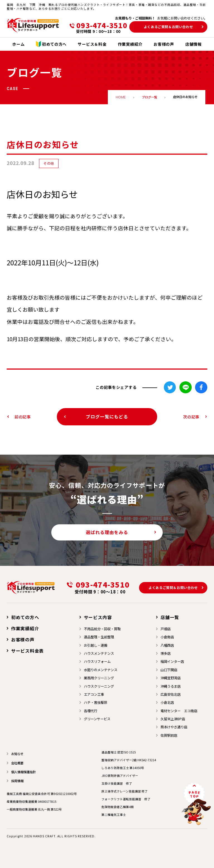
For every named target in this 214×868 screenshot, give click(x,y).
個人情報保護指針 (23, 772)
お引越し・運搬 (96, 645)
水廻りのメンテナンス (101, 670)
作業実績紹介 (25, 628)
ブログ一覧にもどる (107, 417)
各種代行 (91, 711)
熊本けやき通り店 (174, 727)
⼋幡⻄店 (167, 645)
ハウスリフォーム (97, 661)
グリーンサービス (97, 719)
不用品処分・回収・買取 (102, 629)
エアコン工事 (94, 694)
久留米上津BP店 (173, 719)
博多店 (166, 653)
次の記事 (191, 417)
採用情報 (17, 781)
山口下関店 (169, 670)
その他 (49, 163)
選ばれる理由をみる (107, 532)
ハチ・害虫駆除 (96, 702)
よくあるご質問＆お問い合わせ (168, 27)
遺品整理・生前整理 (99, 637)
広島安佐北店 (171, 694)
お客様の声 (23, 640)
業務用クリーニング (99, 678)
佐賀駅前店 (169, 735)
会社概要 (17, 763)
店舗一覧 (170, 617)
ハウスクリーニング (99, 686)
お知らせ (17, 754)
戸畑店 (166, 629)
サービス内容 (98, 617)
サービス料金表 (28, 651)
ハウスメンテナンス (99, 653)
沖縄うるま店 (171, 686)
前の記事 (23, 417)
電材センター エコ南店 (179, 711)
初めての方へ (25, 617)
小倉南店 (167, 637)
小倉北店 (167, 702)
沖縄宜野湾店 (171, 678)
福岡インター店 (172, 661)
